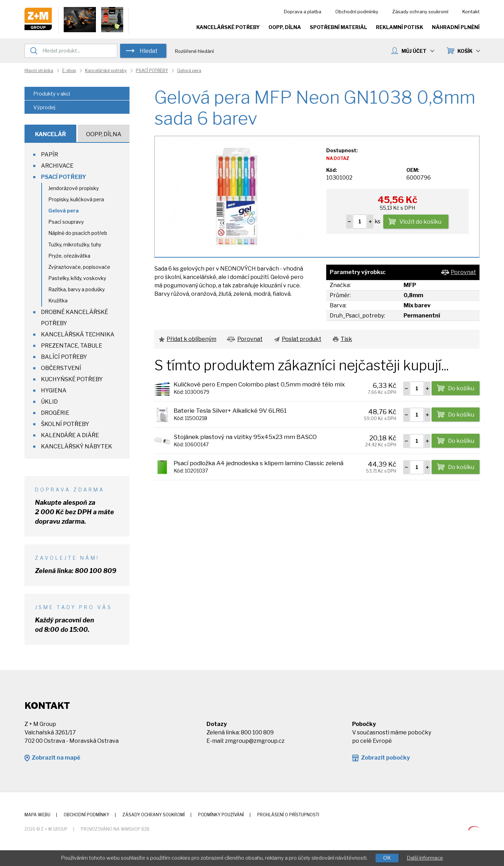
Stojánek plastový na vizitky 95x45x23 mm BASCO (245, 437)
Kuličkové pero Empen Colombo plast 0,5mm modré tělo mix (259, 384)
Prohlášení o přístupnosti (288, 815)
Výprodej (44, 107)
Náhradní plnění (456, 27)
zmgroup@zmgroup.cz (255, 741)
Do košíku (461, 388)
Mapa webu (37, 815)
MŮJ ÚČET (418, 51)
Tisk (346, 339)
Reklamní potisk (400, 27)
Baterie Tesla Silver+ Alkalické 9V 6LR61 (230, 411)
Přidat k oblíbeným (191, 339)
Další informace (425, 858)
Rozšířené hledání (194, 51)
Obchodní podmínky (357, 12)
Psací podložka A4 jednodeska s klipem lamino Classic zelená (258, 463)
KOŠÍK (468, 51)
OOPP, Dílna (285, 27)
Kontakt (471, 12)
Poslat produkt (302, 339)
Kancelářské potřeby (228, 27)
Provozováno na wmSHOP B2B (115, 829)
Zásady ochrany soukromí (420, 12)
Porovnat (463, 272)
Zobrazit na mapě (56, 758)
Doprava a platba (303, 12)
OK (387, 858)
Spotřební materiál (338, 27)
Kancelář (51, 134)
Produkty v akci (52, 94)
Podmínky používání (221, 815)
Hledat (149, 51)
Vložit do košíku (420, 222)
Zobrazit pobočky (385, 758)
